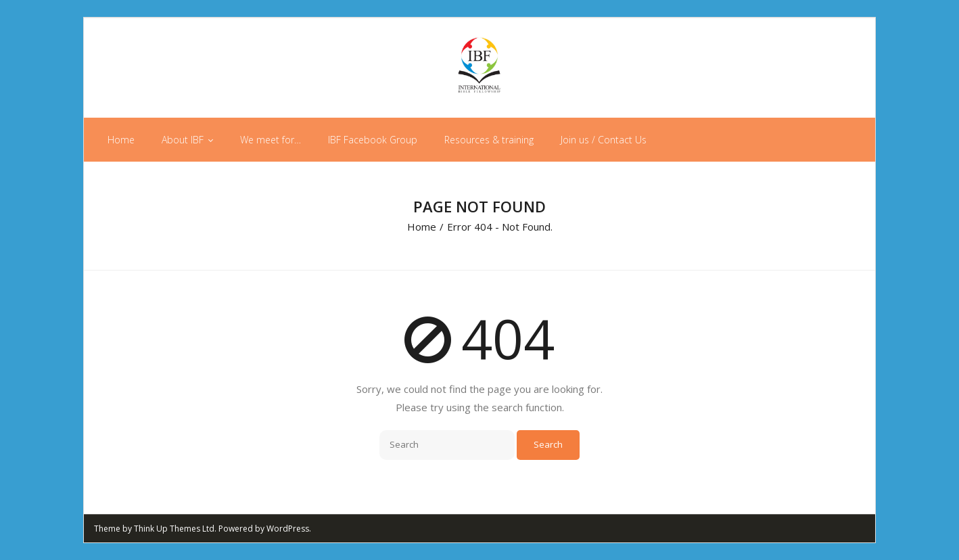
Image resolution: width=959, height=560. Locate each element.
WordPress (288, 529)
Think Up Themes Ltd (174, 529)
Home (422, 227)
